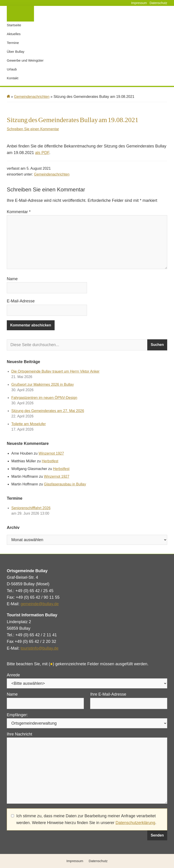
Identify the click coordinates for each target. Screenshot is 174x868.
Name (12, 279)
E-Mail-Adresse (21, 301)
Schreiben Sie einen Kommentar (33, 129)
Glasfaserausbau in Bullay (65, 484)
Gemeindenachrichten (52, 174)
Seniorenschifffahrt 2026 (31, 508)
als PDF (42, 153)
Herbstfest (50, 461)
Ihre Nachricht (19, 734)
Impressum (139, 3)
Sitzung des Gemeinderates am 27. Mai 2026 (48, 411)
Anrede (13, 675)
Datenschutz (158, 3)
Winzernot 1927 (51, 453)
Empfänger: (17, 715)
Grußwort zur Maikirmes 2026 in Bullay (43, 385)
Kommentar (19, 212)
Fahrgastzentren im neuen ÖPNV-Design (44, 398)
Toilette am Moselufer (29, 424)
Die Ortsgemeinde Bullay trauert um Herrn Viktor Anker (55, 371)
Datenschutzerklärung (135, 823)
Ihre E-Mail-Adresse (108, 694)
